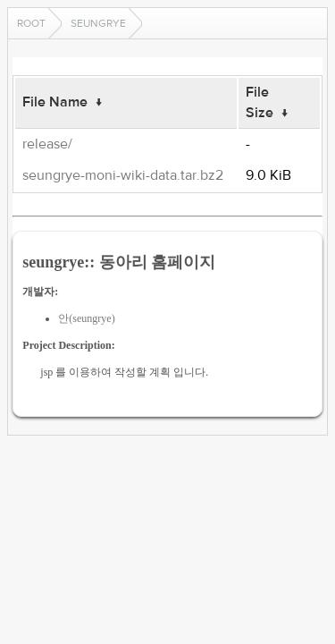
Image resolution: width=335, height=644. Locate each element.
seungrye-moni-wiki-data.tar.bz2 (123, 175)
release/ (47, 144)
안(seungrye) (86, 318)
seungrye (98, 23)
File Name (55, 102)
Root (31, 23)
